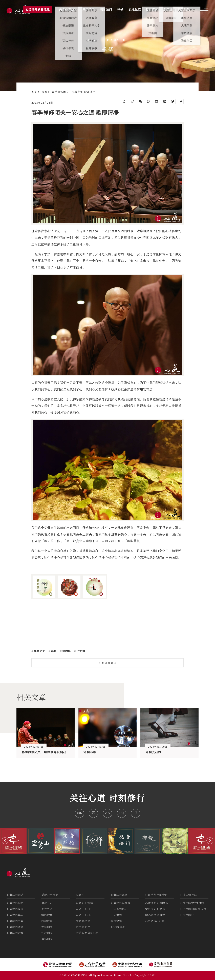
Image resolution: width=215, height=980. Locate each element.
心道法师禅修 (119, 895)
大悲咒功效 (83, 921)
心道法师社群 (188, 895)
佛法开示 (47, 903)
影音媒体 (152, 9)
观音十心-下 (84, 915)
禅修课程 (116, 921)
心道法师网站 (15, 895)
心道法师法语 (15, 927)
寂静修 (66, 651)
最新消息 (89, 9)
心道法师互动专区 (157, 895)
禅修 (45, 92)
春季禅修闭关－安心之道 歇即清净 (74, 92)
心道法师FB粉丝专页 (193, 909)
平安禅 (80, 651)
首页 (35, 92)
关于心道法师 (68, 9)
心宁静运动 (118, 927)
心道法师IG (187, 915)
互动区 (168, 9)
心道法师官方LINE (192, 903)
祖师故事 (47, 915)
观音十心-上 (84, 909)
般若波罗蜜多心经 (87, 933)
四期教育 (47, 921)
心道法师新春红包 (38, 9)
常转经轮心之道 (155, 909)
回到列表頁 (108, 663)
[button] (5, 841)
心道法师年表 (15, 915)
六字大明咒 (83, 927)
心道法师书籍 (15, 921)
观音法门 (82, 895)
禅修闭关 (39, 651)
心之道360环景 (155, 921)
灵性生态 (47, 909)
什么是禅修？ (119, 909)
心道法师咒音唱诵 (157, 903)
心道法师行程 (15, 933)
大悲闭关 (47, 927)
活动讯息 (184, 9)
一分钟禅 (116, 915)
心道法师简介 (15, 909)
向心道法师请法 (155, 915)
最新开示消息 (50, 895)
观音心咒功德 (84, 903)
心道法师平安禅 (121, 903)
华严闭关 (47, 933)
